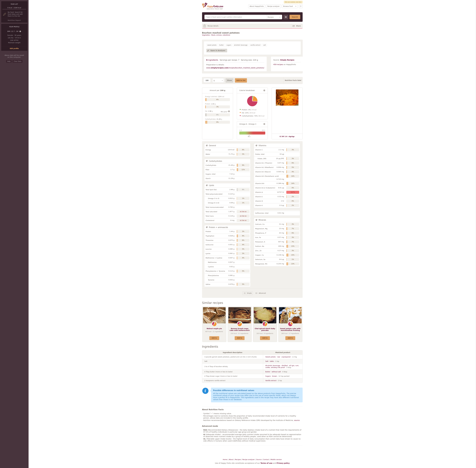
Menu (301, 6)
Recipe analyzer (274, 6)
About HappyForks (257, 6)
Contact (266, 459)
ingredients (212, 60)
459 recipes (278, 64)
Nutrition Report (14, 20)
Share (298, 26)
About (231, 459)
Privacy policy (283, 463)
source (297, 420)
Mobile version (276, 459)
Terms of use (266, 463)
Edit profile (14, 49)
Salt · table (270, 361)
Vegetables (206, 35)
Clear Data (17, 61)
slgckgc (292, 137)
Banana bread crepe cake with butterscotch (240, 330)
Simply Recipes (287, 60)
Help (9, 61)
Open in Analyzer (218, 50)
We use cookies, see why (293, 2)
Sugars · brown (271, 376)
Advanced (262, 293)
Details (20, 32)
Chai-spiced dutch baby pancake (265, 330)
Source (259, 459)
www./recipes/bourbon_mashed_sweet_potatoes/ (235, 68)
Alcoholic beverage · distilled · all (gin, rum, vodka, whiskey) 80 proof (282, 366)
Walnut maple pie (214, 329)
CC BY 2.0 (283, 137)
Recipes (238, 459)
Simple (249, 293)
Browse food (288, 6)
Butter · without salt (273, 372)
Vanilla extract (271, 381)
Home (225, 459)
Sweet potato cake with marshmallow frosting (290, 330)
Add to (214, 338)
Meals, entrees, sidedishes (221, 35)
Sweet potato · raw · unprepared (278, 357)
